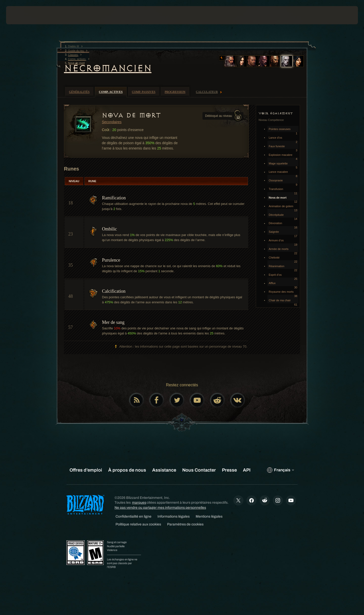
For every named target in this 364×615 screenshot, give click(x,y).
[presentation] (25, 15)
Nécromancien (108, 68)
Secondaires (112, 122)
